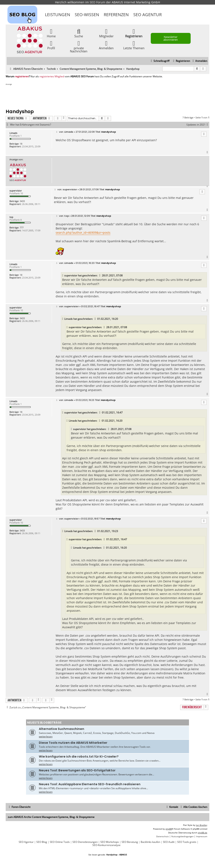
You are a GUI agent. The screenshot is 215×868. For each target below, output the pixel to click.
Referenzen (116, 15)
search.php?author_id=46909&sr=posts (83, 233)
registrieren (22, 76)
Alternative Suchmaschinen (62, 729)
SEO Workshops (110, 842)
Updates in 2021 (198, 125)
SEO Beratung (130, 842)
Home (51, 33)
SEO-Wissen (87, 15)
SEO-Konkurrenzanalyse (106, 845)
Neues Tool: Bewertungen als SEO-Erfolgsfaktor (77, 770)
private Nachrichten (79, 47)
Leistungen (58, 15)
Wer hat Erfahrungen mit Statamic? (31, 125)
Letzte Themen (134, 45)
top (11, 217)
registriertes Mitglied (52, 76)
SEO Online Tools (60, 842)
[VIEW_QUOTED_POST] (100, 276)
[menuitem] (199, 61)
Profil (51, 45)
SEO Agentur (147, 15)
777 (22, 227)
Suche (79, 33)
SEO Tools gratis (187, 842)
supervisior (16, 191)
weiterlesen (46, 737)
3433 (22, 201)
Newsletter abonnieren (171, 38)
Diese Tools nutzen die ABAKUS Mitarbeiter (73, 743)
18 (21, 144)
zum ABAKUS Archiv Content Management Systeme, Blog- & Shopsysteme (51, 817)
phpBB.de (203, 833)
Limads (13, 133)
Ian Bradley (202, 825)
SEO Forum (97, 2)
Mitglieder (106, 33)
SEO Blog (42, 842)
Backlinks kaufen (150, 842)
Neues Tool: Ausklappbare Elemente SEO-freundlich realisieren (90, 784)
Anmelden (106, 45)
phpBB (169, 829)
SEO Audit (169, 842)
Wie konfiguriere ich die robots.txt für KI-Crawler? (79, 757)
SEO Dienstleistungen (85, 842)
